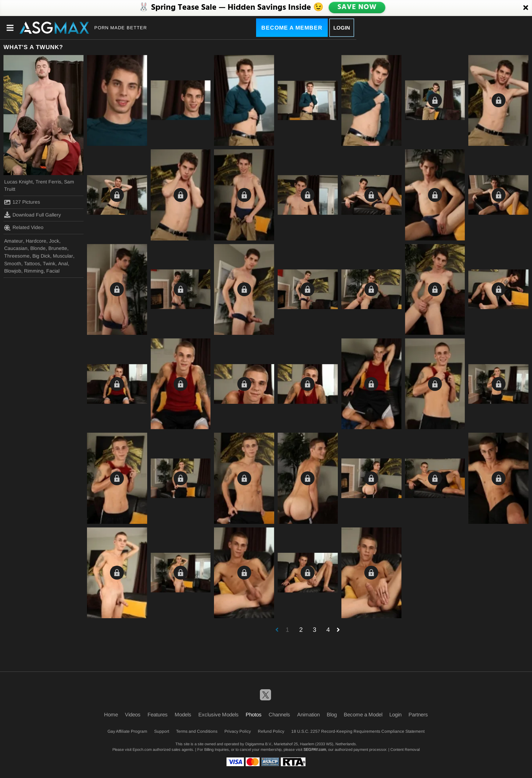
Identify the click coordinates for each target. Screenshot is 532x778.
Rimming (34, 271)
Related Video (24, 228)
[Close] (526, 8)
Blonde (38, 248)
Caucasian (16, 248)
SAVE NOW (357, 8)
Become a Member (292, 28)
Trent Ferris (48, 182)
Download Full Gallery (33, 215)
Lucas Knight (18, 182)
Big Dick (41, 256)
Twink (49, 264)
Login (342, 28)
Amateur (14, 241)
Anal (63, 264)
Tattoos (32, 264)
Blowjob (13, 271)
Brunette (58, 248)
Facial (53, 271)
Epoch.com (142, 749)
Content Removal (405, 749)
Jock (54, 241)
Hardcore (36, 241)
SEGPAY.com (315, 749)
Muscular (63, 256)
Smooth (13, 264)
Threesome (17, 256)
